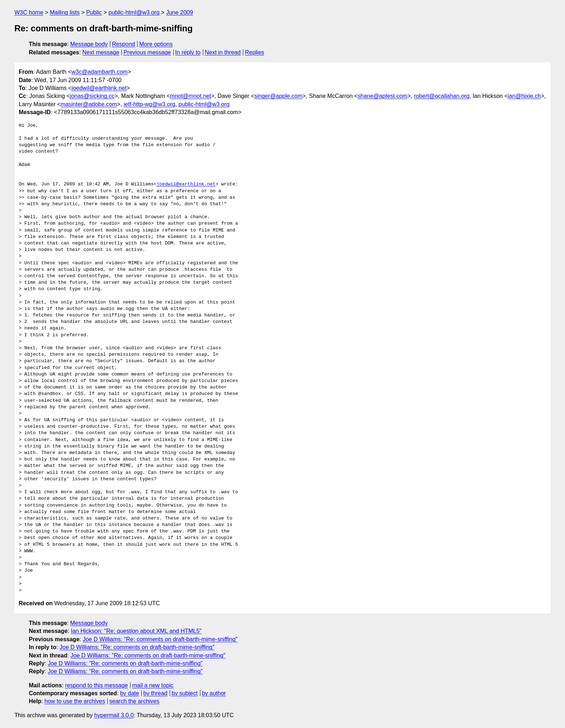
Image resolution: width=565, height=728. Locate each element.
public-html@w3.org (134, 12)
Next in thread (223, 52)
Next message (101, 52)
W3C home (29, 12)
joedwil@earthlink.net (99, 88)
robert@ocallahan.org (442, 96)
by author (214, 693)
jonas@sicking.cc (92, 96)
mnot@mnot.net (191, 96)
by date (129, 693)
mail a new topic (153, 685)
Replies (255, 52)
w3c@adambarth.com (99, 72)
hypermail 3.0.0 (114, 715)
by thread (155, 693)
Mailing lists (65, 12)
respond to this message (96, 685)
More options (156, 44)
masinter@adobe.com (89, 104)
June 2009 (180, 12)
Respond (124, 44)
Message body (89, 44)
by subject (184, 693)
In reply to (188, 52)
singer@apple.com (279, 96)
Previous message (147, 52)
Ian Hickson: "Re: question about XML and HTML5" (136, 631)
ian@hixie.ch (524, 96)
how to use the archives (75, 701)
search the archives (135, 701)
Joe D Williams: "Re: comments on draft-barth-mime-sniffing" (160, 639)
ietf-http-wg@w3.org (149, 104)
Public (94, 12)
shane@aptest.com (382, 96)
